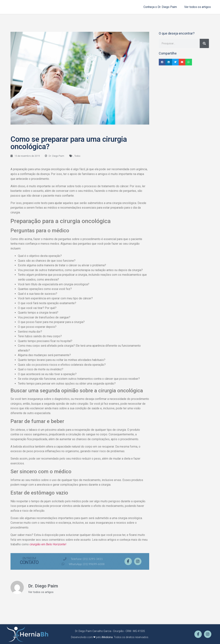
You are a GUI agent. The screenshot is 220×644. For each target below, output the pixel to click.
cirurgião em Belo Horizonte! (48, 544)
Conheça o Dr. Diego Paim (160, 7)
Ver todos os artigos (198, 7)
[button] (162, 62)
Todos (77, 156)
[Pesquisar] (204, 43)
